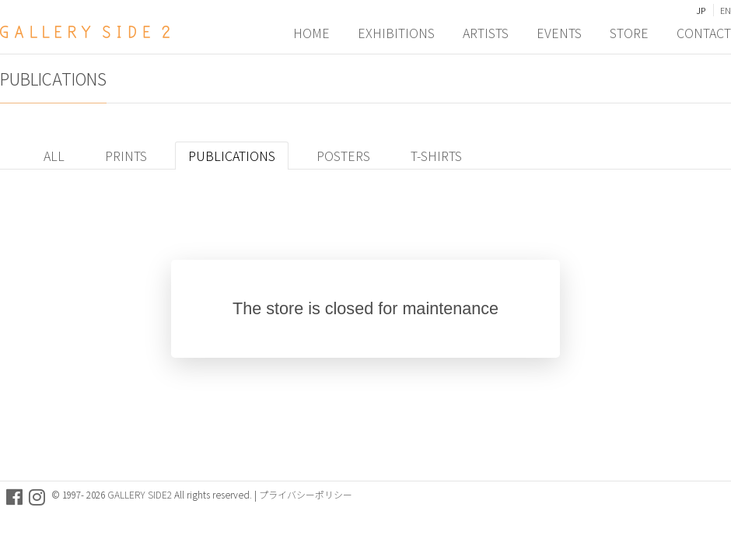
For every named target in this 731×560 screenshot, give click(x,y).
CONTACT (704, 32)
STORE (629, 32)
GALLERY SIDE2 (140, 494)
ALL (54, 156)
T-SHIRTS (436, 156)
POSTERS (343, 156)
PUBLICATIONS (232, 156)
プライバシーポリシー (306, 494)
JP (701, 10)
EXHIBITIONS (396, 32)
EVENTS (559, 32)
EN (726, 10)
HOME (311, 32)
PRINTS (126, 156)
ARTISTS (486, 32)
